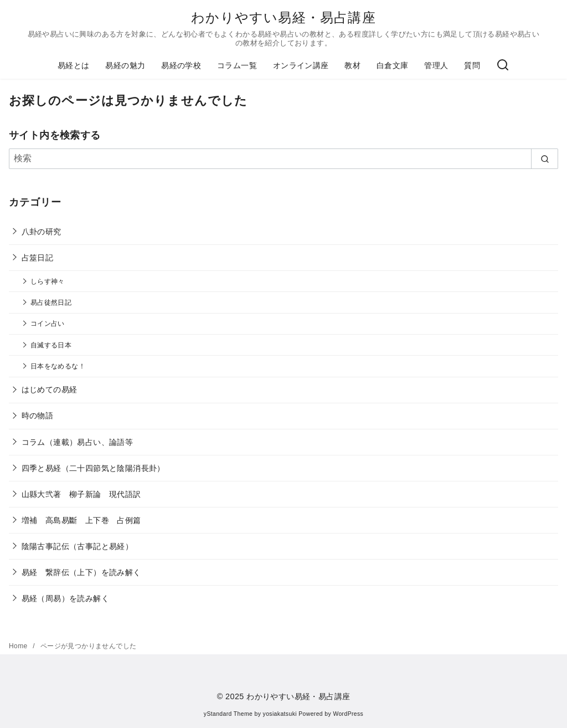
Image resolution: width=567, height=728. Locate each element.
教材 (352, 65)
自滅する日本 (51, 345)
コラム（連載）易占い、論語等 (78, 442)
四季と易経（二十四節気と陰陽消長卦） (93, 468)
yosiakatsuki (280, 714)
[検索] (503, 66)
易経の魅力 (125, 65)
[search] (545, 158)
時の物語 (38, 416)
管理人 (436, 65)
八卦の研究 (42, 232)
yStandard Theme (228, 714)
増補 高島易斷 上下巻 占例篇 (81, 520)
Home (19, 646)
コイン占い (48, 323)
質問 (472, 65)
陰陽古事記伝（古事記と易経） (78, 546)
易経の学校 (181, 65)
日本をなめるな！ (58, 366)
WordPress (348, 714)
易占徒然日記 (51, 302)
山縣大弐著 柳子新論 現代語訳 (81, 494)
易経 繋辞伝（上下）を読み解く (81, 572)
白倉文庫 (393, 65)
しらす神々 (48, 281)
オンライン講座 (301, 65)
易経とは (74, 65)
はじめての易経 (50, 389)
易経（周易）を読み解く (65, 598)
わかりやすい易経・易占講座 (283, 17)
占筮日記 (38, 258)
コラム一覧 (237, 65)
